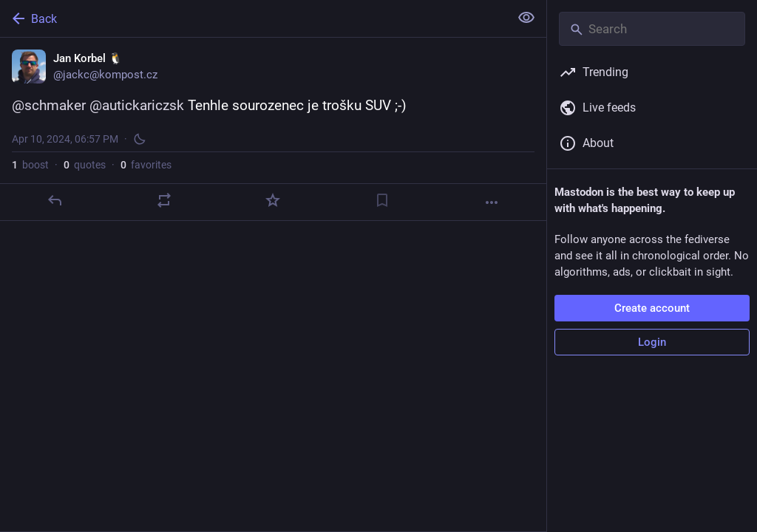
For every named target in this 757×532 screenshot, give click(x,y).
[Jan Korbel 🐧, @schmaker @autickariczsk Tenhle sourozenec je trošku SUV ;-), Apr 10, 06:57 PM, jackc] (273, 129)
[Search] (652, 29)
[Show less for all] (526, 18)
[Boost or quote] (164, 200)
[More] (492, 202)
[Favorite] (273, 200)
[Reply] (55, 200)
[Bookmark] (382, 200)
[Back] (253, 18)
